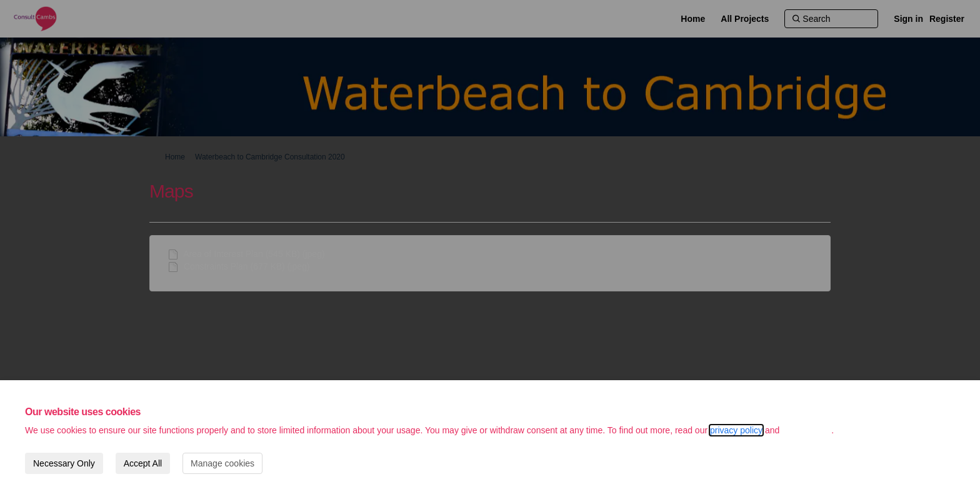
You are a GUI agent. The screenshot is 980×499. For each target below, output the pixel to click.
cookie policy (807, 430)
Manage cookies (222, 463)
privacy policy (736, 430)
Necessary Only (64, 463)
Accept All (143, 463)
